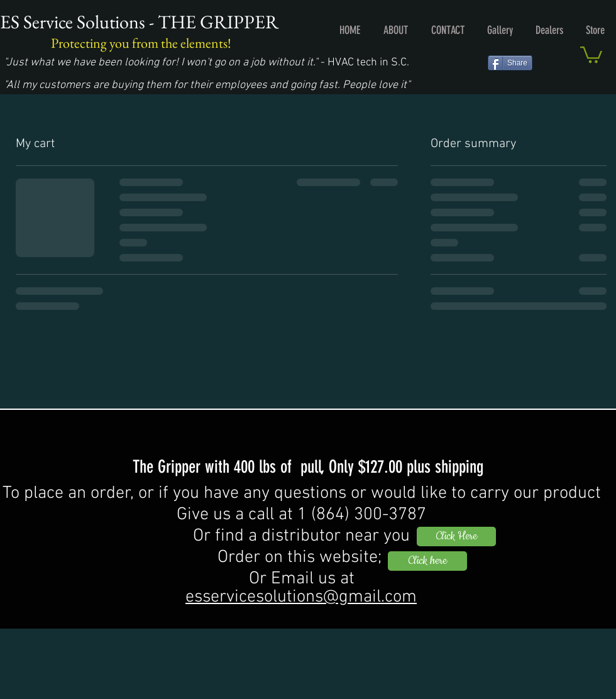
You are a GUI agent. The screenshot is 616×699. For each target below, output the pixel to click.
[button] (591, 54)
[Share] (510, 63)
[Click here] (427, 561)
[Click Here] (456, 537)
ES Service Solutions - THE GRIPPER (139, 22)
